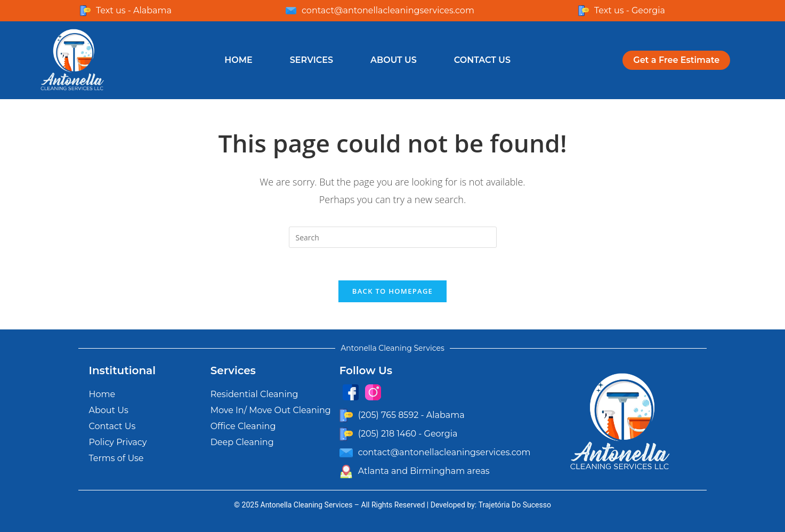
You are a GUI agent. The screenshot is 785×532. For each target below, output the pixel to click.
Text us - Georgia (630, 10)
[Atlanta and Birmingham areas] (346, 471)
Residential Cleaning (254, 394)
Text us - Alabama (134, 10)
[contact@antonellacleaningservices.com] (291, 11)
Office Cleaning (243, 426)
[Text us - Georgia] (584, 11)
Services (311, 60)
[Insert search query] (393, 237)
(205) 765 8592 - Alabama (411, 415)
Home (238, 60)
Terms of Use (116, 458)
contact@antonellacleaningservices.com (388, 10)
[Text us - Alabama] (85, 11)
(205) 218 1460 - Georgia (408, 434)
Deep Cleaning (242, 442)
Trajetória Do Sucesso (515, 505)
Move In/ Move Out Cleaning (271, 410)
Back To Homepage (392, 291)
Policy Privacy (118, 442)
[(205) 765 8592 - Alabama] (346, 416)
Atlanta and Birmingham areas (424, 471)
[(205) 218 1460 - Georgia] (346, 434)
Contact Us (482, 60)
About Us (394, 60)
